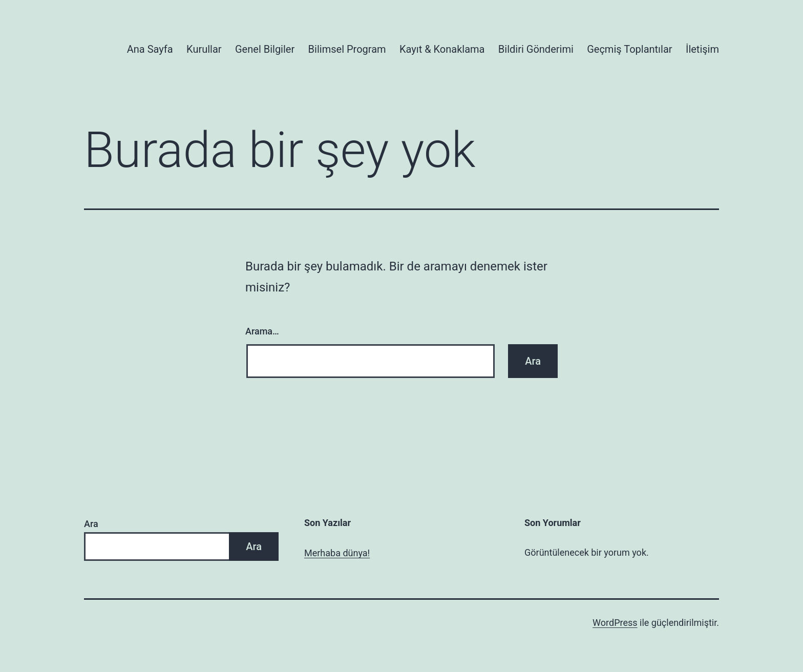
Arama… (262, 331)
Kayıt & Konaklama (442, 49)
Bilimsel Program (347, 49)
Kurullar (204, 49)
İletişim (702, 49)
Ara (91, 524)
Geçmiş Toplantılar (629, 49)
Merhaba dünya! (337, 553)
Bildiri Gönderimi (536, 49)
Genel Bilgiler (265, 49)
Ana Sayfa (150, 49)
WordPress (615, 623)
